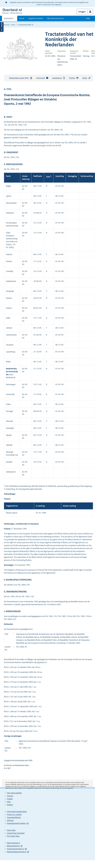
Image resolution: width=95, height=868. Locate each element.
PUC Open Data (13, 836)
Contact (10, 796)
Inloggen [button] (82, 12)
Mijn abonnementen (55, 18)
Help (9, 802)
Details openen (2, 26)
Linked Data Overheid (16, 833)
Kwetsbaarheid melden (16, 823)
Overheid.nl (9, 19)
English (10, 799)
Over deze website (14, 793)
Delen (87, 78)
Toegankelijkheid (14, 817)
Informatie (42, 78)
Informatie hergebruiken (17, 812)
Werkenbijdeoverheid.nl (17, 852)
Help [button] (88, 18)
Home (22, 18)
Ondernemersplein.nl (15, 849)
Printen (74, 78)
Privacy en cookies (14, 814)
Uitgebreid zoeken (36, 18)
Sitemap (10, 820)
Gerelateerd (59, 78)
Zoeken (10, 805)
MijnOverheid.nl (13, 843)
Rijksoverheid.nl (13, 846)
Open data (11, 830)
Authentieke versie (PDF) (21, 78)
